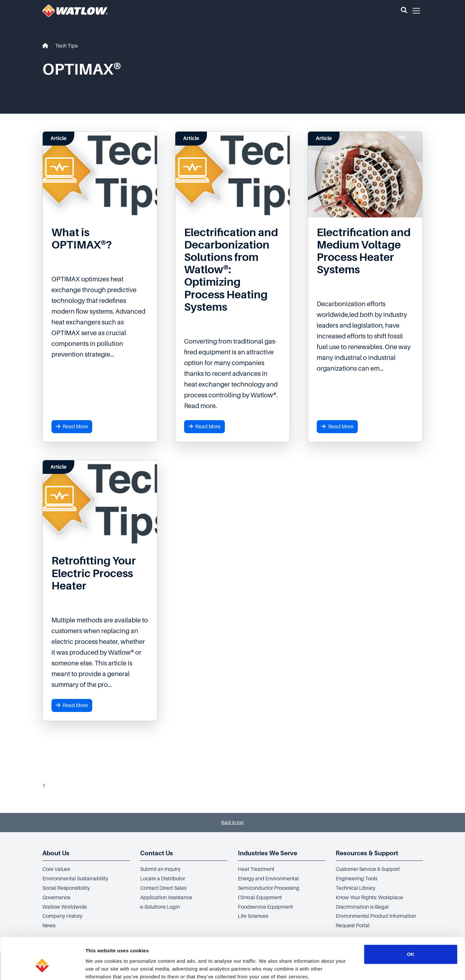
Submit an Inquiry (160, 869)
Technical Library (356, 888)
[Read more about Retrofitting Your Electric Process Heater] (100, 573)
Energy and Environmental (268, 879)
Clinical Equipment (260, 898)
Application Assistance (166, 898)
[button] (404, 11)
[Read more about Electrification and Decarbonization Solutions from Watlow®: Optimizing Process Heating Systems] (232, 270)
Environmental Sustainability (75, 879)
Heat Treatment (256, 869)
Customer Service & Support (368, 869)
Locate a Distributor (163, 879)
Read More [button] (72, 427)
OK (411, 919)
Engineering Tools (356, 879)
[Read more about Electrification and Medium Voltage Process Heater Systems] (365, 251)
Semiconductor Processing (269, 888)
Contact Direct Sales (163, 888)
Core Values (56, 869)
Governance (56, 898)
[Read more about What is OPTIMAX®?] (100, 239)
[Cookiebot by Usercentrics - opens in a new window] (42, 967)
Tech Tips (66, 46)
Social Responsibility (66, 888)
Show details (342, 967)
